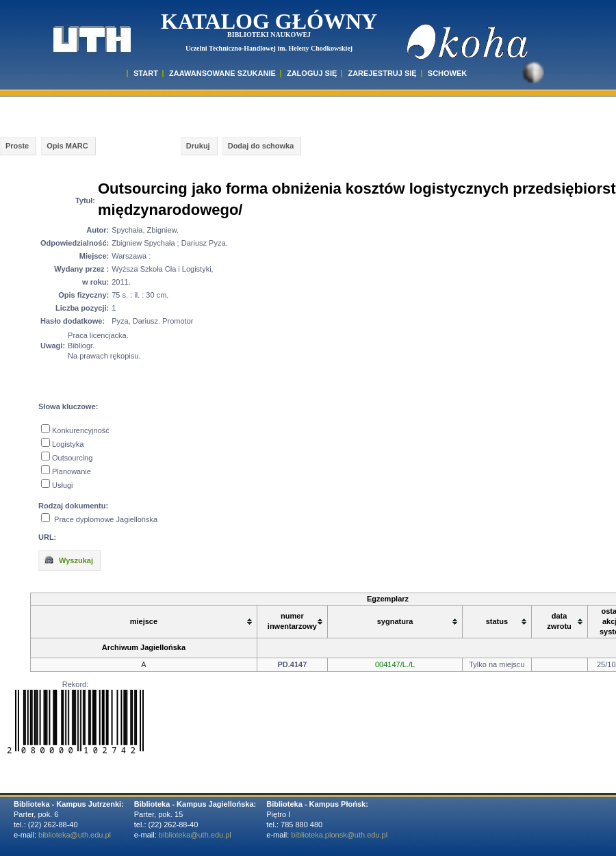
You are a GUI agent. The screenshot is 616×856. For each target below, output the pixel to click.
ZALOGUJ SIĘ (312, 73)
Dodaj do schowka (261, 146)
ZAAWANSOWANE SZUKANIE (222, 73)
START (146, 73)
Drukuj (198, 146)
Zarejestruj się (382, 73)
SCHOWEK (447, 73)
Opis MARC (67, 146)
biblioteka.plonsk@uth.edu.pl (339, 835)
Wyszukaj (68, 560)
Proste (17, 146)
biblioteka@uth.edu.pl (75, 835)
